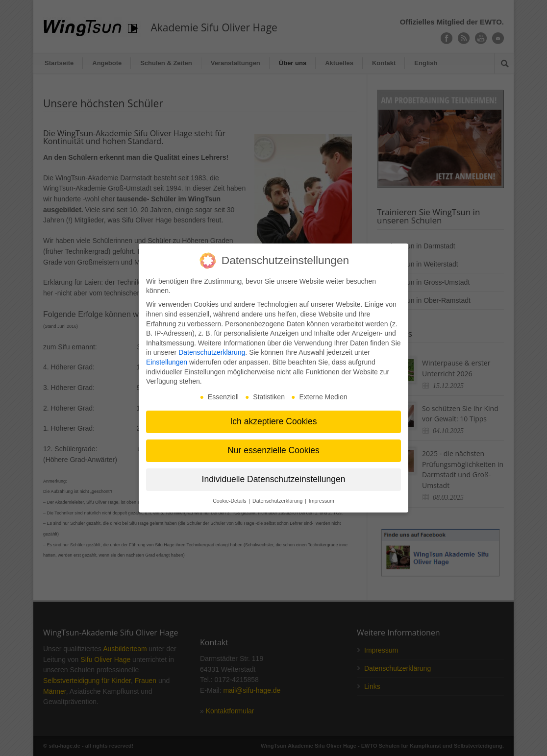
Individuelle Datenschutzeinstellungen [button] (274, 479)
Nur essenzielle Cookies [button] (273, 450)
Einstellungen (167, 362)
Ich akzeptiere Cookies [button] (273, 421)
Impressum (322, 501)
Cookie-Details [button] (230, 501)
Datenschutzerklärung (212, 352)
